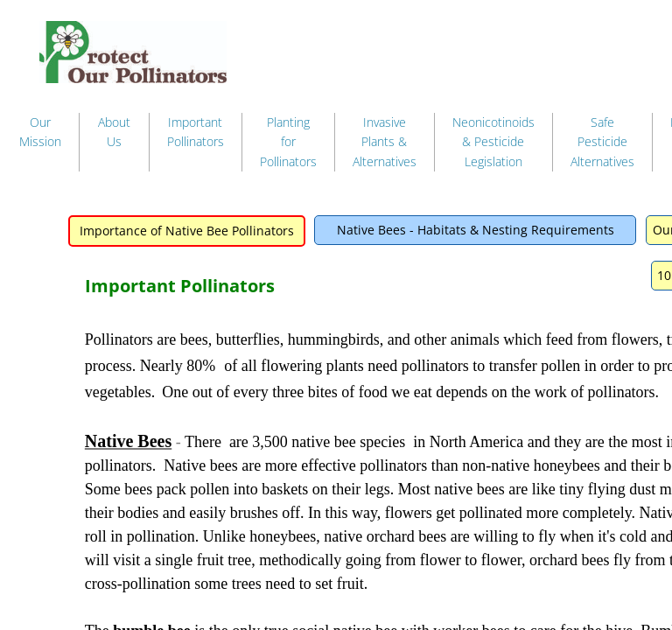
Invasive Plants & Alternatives (385, 142)
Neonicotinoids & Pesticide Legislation (493, 142)
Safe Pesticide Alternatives (602, 142)
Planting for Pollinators (288, 142)
